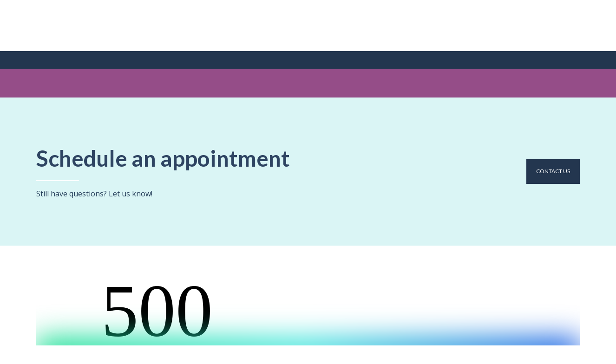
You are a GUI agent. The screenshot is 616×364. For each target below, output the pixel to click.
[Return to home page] (75, 26)
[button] (553, 171)
